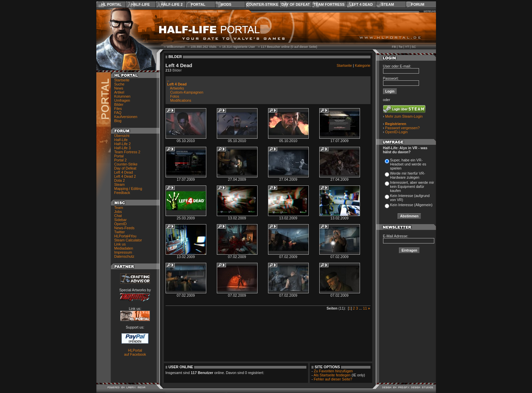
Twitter (120, 232)
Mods (226, 4)
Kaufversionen (126, 117)
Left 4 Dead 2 (125, 176)
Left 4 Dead (361, 4)
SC (414, 47)
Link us (120, 244)
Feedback (122, 193)
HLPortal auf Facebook (135, 352)
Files (118, 109)
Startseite (122, 80)
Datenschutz (124, 256)
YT (407, 47)
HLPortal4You (125, 236)
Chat (118, 216)
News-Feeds (125, 228)
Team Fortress (329, 4)
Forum (418, 4)
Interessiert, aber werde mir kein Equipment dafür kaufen (412, 186)
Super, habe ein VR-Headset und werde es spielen (408, 164)
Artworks (177, 88)
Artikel (119, 92)
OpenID (121, 224)
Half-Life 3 (123, 148)
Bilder (119, 104)
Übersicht (122, 136)
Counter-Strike (262, 4)
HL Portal (112, 4)
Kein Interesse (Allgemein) (411, 205)
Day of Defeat (296, 4)
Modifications (180, 100)
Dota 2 (120, 180)
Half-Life (140, 4)
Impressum (123, 252)
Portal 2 (121, 160)
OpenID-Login (396, 132)
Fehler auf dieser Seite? (333, 379)
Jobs (118, 212)
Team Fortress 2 (127, 152)
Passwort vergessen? (402, 128)
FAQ (118, 113)
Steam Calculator (128, 240)
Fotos (175, 96)
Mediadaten (124, 248)
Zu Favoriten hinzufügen (333, 371)
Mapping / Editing (128, 189)
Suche (119, 84)
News (119, 88)
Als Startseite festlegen (332, 375)
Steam (388, 4)
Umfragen (122, 100)
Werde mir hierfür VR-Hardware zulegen (408, 175)
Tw (400, 47)
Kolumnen (122, 96)
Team (119, 208)
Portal (198, 4)
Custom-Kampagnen (187, 92)
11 (365, 308)
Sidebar (121, 220)
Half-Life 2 (172, 4)
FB (394, 47)
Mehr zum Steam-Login (404, 116)
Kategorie (363, 65)
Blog (118, 121)
